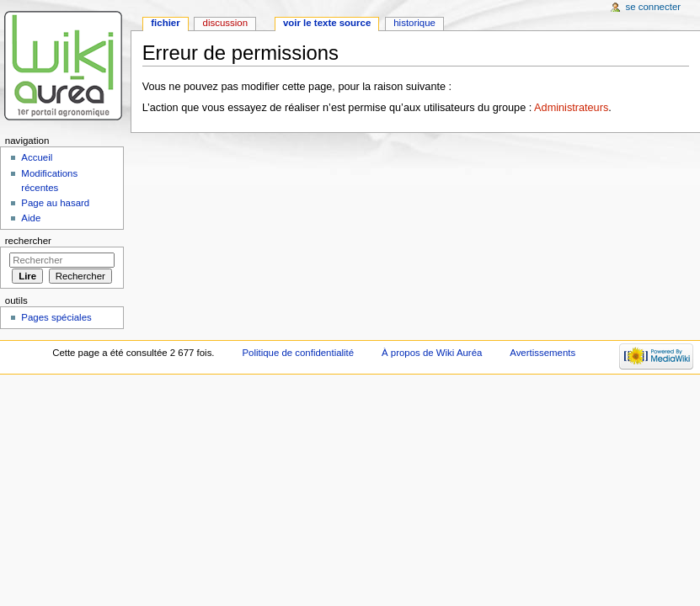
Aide (31, 218)
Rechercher (28, 241)
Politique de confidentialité (298, 353)
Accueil (37, 157)
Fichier (165, 23)
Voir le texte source (327, 23)
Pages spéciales (56, 317)
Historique (414, 23)
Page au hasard (55, 203)
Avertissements (542, 353)
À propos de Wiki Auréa (432, 353)
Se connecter (654, 7)
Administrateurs (571, 108)
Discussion (225, 23)
